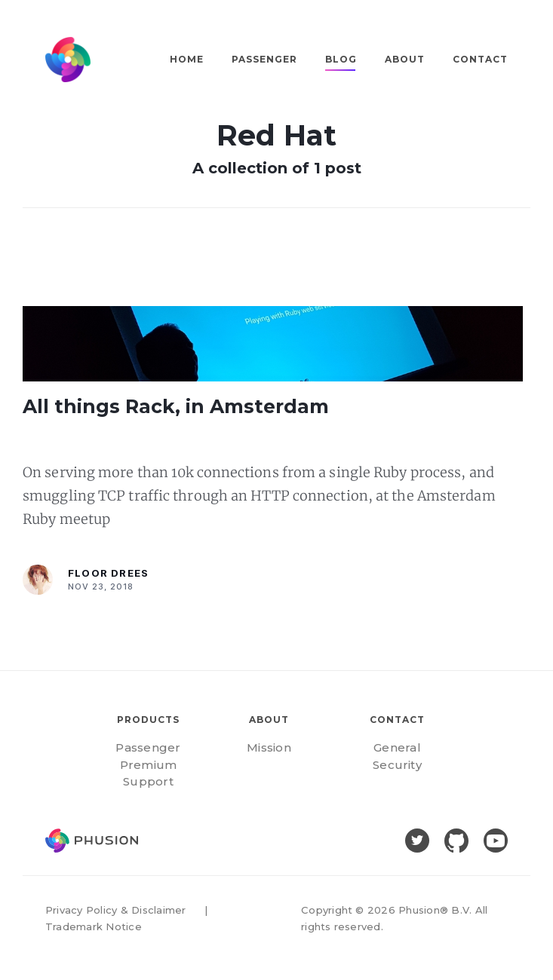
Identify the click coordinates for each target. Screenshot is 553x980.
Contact (480, 59)
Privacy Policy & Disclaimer (115, 910)
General (397, 747)
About (405, 59)
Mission (269, 747)
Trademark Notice (94, 926)
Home (187, 59)
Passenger (264, 59)
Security (397, 765)
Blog (341, 59)
